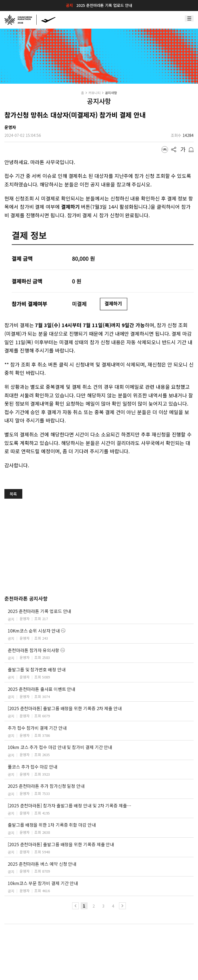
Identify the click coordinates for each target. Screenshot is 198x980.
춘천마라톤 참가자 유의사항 (33, 650)
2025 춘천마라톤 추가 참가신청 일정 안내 (46, 786)
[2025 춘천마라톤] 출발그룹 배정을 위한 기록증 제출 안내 (61, 844)
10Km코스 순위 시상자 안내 (34, 631)
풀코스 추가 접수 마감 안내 (32, 767)
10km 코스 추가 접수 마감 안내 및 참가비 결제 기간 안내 (60, 747)
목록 (13, 494)
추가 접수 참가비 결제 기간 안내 (37, 728)
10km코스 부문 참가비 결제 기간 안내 (43, 883)
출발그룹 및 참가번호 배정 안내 (37, 669)
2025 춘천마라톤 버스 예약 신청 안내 (42, 864)
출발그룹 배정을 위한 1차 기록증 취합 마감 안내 (52, 825)
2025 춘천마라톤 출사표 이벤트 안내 (41, 689)
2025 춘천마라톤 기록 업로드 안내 (104, 5)
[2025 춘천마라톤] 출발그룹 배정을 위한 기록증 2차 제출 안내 (65, 708)
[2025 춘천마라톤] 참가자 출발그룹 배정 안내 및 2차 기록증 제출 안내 (70, 805)
